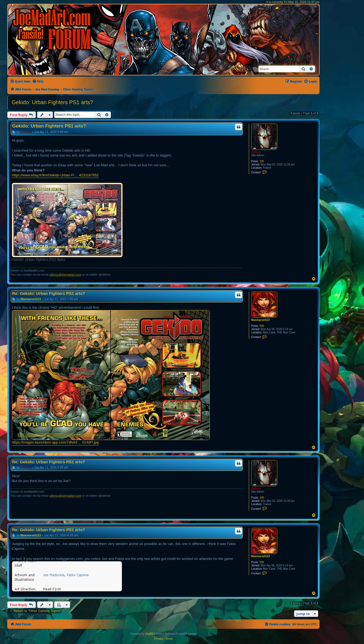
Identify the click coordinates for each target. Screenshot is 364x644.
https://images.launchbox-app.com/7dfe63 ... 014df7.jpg (55, 442)
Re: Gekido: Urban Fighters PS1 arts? (49, 293)
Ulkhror (256, 152)
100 (262, 161)
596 (262, 326)
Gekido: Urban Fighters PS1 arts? (52, 102)
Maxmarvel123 (260, 320)
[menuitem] (38, 81)
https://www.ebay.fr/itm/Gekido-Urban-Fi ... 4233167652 (55, 175)
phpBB (149, 634)
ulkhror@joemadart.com (65, 275)
